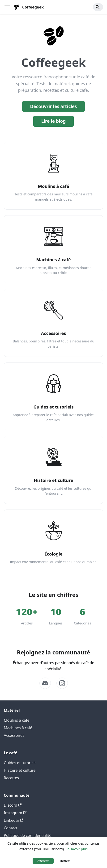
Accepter (43, 861)
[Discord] (45, 683)
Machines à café (18, 728)
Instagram (15, 813)
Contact (11, 828)
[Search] (98, 7)
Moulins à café (17, 720)
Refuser (65, 861)
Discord (13, 805)
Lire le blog (54, 121)
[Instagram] (62, 683)
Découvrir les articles (53, 106)
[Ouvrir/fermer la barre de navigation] (7, 7)
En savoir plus (77, 849)
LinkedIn (14, 820)
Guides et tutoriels (20, 763)
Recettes (11, 778)
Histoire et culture (20, 770)
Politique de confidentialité (28, 835)
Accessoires (14, 735)
